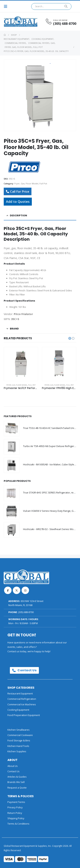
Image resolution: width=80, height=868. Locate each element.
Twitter (17, 590)
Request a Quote (17, 788)
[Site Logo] (14, 22)
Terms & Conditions (18, 824)
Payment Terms (16, 802)
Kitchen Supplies (17, 751)
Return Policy (15, 813)
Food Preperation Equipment (24, 715)
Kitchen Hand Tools (18, 746)
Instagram (25, 590)
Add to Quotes (18, 202)
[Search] (66, 6)
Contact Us (24, 670)
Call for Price (18, 191)
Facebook (8, 590)
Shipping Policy (16, 818)
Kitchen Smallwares (19, 730)
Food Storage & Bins (19, 740)
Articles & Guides (17, 777)
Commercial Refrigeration (22, 699)
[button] (7, 6)
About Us (13, 766)
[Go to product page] (21, 364)
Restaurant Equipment (20, 693)
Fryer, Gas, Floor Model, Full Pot (31, 183)
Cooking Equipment (18, 710)
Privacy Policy (15, 807)
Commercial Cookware (20, 735)
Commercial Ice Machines (22, 704)
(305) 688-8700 (26, 612)
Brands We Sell (16, 782)
